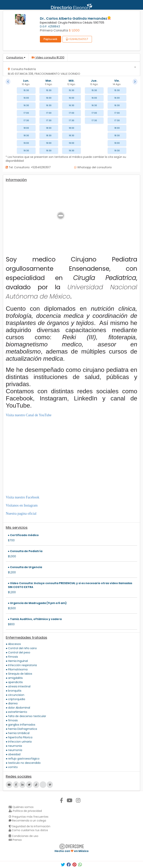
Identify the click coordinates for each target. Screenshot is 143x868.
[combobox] (70, 69)
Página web (50, 39)
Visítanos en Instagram (22, 505)
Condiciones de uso (24, 836)
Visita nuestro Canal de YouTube (29, 415)
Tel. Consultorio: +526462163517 (28, 167)
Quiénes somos (21, 807)
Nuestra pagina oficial (21, 514)
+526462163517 (77, 39)
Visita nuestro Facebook (23, 497)
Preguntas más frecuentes (29, 817)
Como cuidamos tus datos (28, 830)
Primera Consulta (54, 30)
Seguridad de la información (29, 826)
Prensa (15, 840)
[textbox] (70, 71)
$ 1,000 (74, 30)
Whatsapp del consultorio (93, 167)
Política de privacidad (25, 811)
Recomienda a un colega (27, 821)
